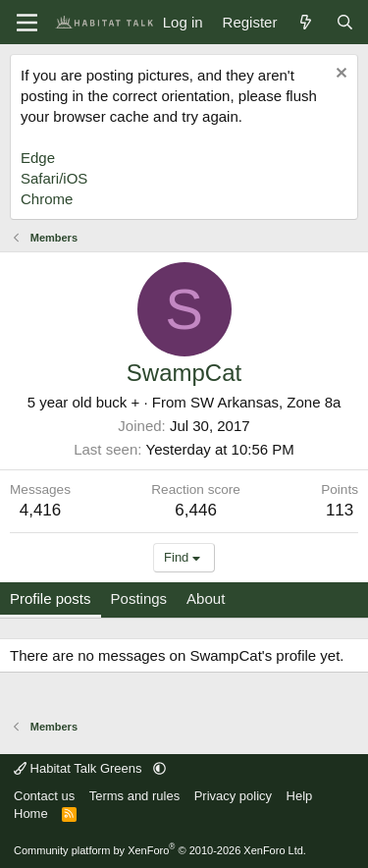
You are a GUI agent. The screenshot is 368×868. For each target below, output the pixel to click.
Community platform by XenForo (160, 850)
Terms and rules (134, 796)
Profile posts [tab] (51, 598)
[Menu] (27, 23)
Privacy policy (233, 796)
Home (31, 814)
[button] (159, 768)
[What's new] (306, 22)
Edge (38, 158)
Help (300, 796)
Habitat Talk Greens (79, 768)
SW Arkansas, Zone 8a (265, 402)
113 (340, 510)
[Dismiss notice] (339, 75)
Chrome (47, 199)
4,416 (41, 510)
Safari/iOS (54, 178)
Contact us (44, 796)
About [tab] (206, 598)
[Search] (345, 22)
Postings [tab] (139, 598)
